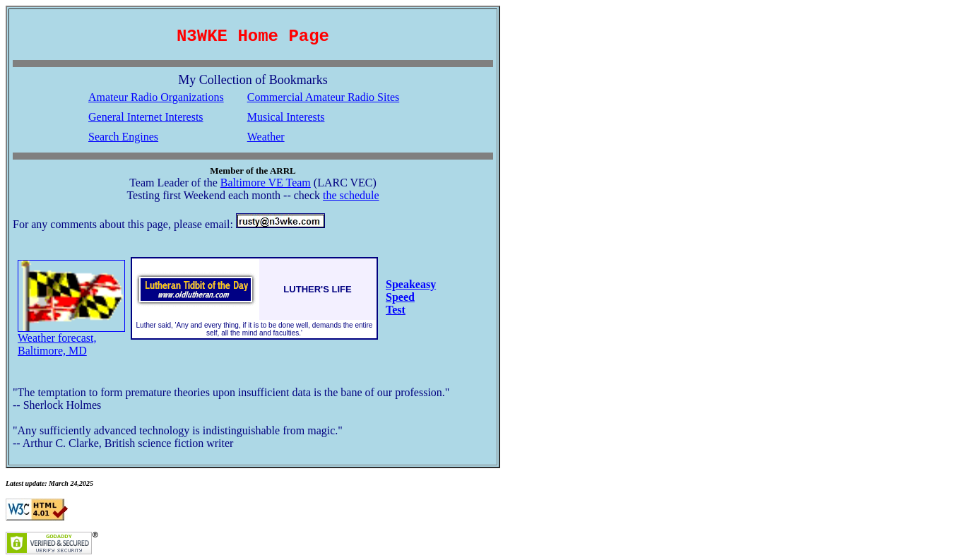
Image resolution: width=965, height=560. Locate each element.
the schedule (351, 195)
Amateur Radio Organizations (156, 97)
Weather (266, 137)
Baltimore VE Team (266, 183)
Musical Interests (286, 117)
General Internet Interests (146, 117)
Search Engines (123, 137)
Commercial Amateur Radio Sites (324, 97)
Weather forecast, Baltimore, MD (71, 339)
